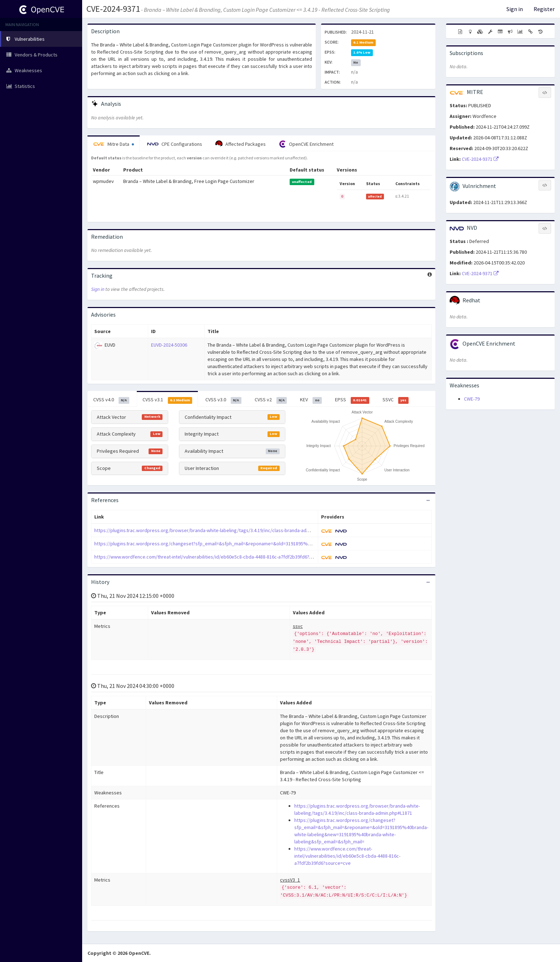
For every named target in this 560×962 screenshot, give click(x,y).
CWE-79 (472, 399)
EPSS (352, 400)
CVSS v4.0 (111, 400)
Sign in (515, 9)
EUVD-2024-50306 (169, 345)
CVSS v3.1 (167, 400)
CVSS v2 (271, 400)
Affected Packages (241, 144)
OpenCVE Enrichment (306, 144)
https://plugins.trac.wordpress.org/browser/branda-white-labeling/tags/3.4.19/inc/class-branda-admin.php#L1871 (216, 530)
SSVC (396, 400)
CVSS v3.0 (223, 400)
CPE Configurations (175, 144)
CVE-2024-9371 (113, 9)
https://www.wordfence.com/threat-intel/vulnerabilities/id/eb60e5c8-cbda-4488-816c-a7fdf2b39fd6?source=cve (214, 557)
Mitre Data (114, 144)
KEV (311, 400)
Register (544, 9)
